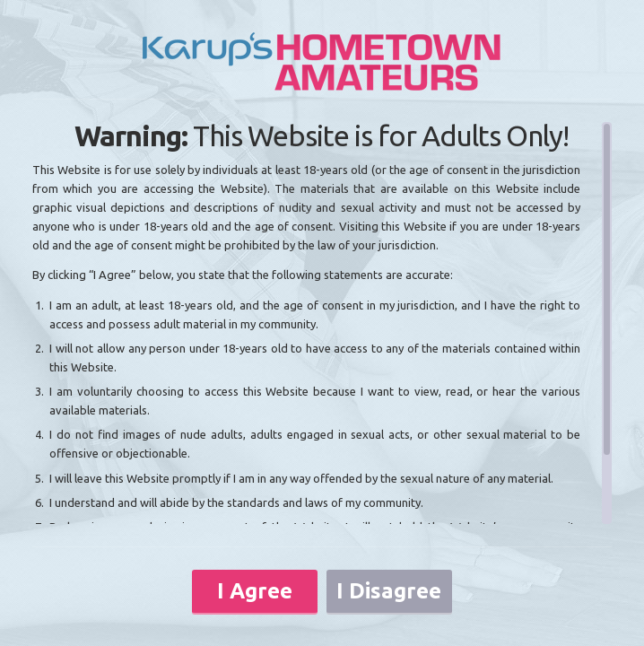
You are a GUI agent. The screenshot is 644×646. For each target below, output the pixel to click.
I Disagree (389, 591)
